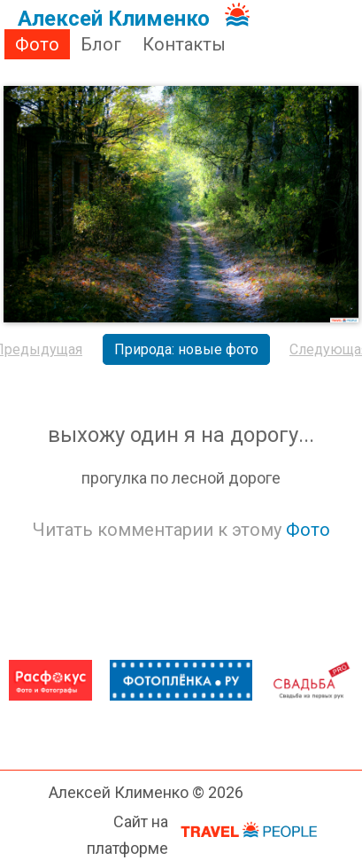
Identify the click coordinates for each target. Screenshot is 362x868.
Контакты (184, 44)
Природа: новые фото (186, 349)
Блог (101, 44)
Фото (37, 44)
